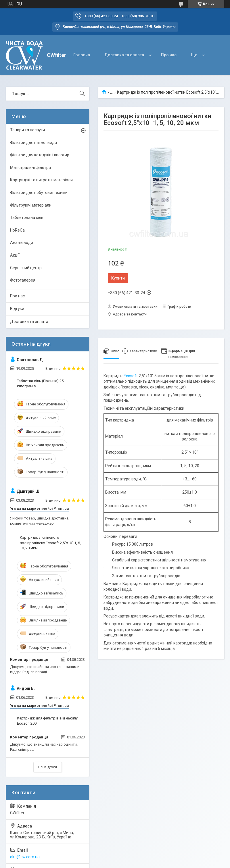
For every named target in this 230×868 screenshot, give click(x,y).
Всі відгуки (48, 767)
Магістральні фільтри (30, 168)
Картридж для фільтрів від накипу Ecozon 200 (47, 721)
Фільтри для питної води (33, 143)
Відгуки (17, 309)
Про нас (169, 55)
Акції (15, 255)
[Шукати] (82, 94)
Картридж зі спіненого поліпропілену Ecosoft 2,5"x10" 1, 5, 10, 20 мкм (50, 543)
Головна (82, 55)
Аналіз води (22, 242)
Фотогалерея (23, 280)
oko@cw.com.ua (25, 857)
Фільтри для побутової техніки (39, 193)
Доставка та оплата (124, 55)
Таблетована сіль (27, 218)
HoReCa (17, 230)
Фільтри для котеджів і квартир (40, 155)
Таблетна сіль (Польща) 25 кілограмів (40, 383)
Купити (118, 278)
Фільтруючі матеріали (31, 205)
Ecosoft (131, 376)
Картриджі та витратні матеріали (41, 180)
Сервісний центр (26, 268)
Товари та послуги (27, 130)
